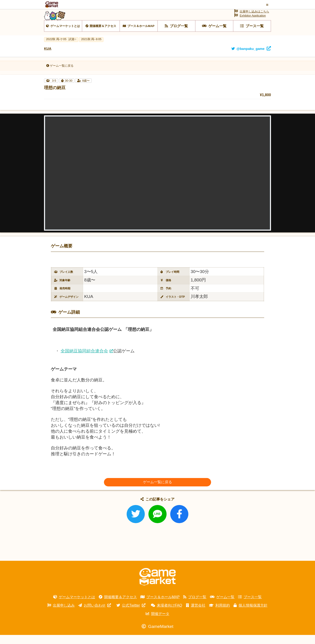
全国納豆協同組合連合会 (84, 360)
